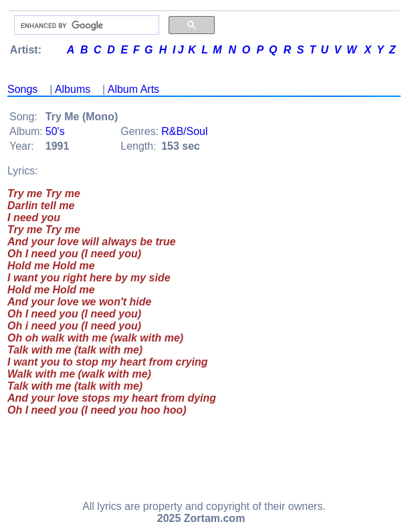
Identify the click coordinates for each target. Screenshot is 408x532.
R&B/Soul (184, 131)
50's (55, 131)
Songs (22, 89)
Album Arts (133, 89)
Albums (73, 89)
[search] (85, 25)
